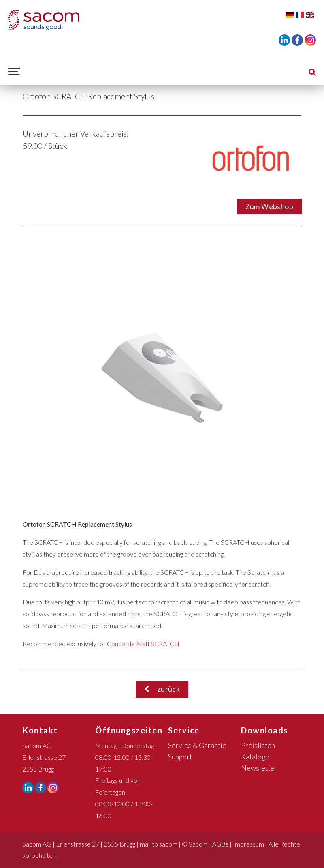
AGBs (220, 844)
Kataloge (255, 757)
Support (180, 757)
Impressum (248, 844)
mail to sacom (159, 844)
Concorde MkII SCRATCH (143, 644)
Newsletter (259, 768)
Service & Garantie (197, 745)
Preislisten (258, 745)
